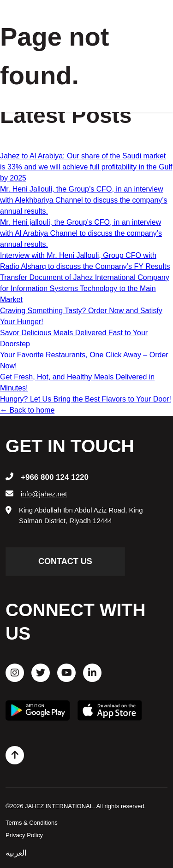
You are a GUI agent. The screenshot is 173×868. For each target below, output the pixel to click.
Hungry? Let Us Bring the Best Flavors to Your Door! (86, 399)
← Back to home (27, 410)
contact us (65, 561)
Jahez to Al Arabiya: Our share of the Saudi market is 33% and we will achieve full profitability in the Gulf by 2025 (86, 167)
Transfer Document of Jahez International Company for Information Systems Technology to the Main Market (85, 288)
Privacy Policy (24, 835)
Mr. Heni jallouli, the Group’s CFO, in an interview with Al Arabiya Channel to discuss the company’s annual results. (81, 233)
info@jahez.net (44, 494)
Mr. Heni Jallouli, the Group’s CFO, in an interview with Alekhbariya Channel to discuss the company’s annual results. (84, 200)
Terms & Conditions (32, 823)
